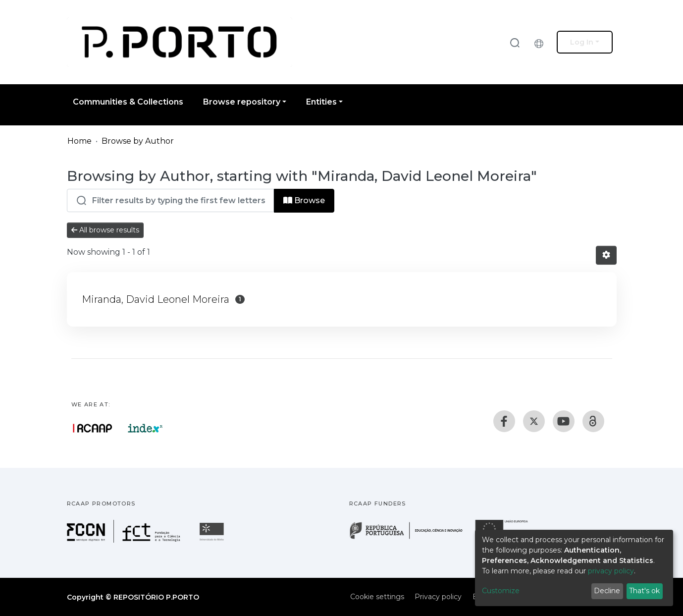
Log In (582, 42)
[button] (541, 42)
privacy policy (611, 571)
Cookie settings (377, 597)
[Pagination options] (606, 255)
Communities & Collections (128, 102)
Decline (607, 591)
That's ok (644, 591)
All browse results (105, 230)
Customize (501, 591)
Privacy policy (438, 597)
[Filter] (170, 201)
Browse (304, 200)
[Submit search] (515, 42)
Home (79, 141)
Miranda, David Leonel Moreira (156, 299)
